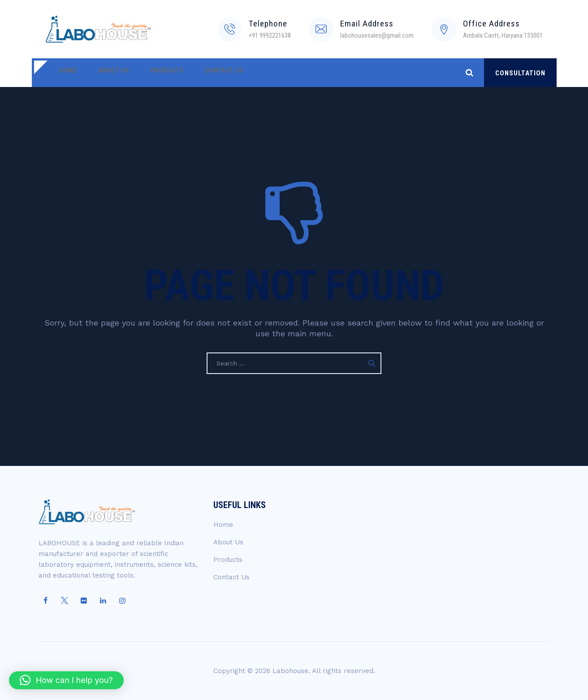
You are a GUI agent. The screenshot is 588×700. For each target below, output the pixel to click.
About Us (106, 73)
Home (65, 73)
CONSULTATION (520, 73)
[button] (66, 680)
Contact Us (205, 73)
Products (154, 73)
